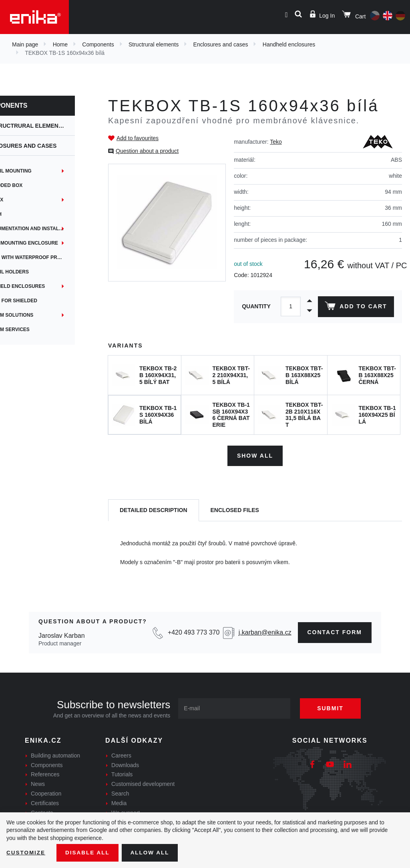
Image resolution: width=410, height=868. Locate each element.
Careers (121, 755)
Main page (25, 44)
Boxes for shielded (35, 301)
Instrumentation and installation (52, 229)
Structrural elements (154, 44)
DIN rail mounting (32, 171)
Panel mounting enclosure (45, 243)
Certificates (45, 802)
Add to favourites (138, 138)
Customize (26, 852)
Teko (276, 142)
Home (60, 44)
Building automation (55, 755)
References (45, 774)
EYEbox (18, 200)
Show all (255, 454)
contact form (335, 631)
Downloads (125, 764)
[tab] (154, 509)
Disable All (89, 852)
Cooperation (46, 793)
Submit (333, 707)
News (38, 783)
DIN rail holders (31, 272)
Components (98, 44)
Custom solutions (33, 315)
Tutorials (122, 774)
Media (119, 802)
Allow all (153, 852)
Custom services (31, 330)
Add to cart (355, 307)
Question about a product (147, 151)
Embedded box (28, 185)
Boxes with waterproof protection (52, 257)
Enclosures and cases (221, 44)
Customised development (143, 783)
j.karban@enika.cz (265, 632)
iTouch (17, 214)
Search (120, 793)
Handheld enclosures (289, 44)
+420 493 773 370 (194, 632)
